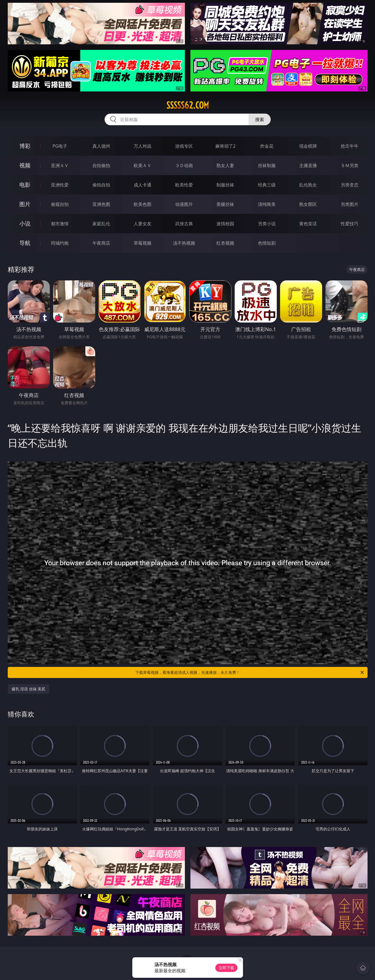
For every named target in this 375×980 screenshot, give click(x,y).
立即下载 (226, 968)
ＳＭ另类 (350, 165)
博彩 (25, 146)
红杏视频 (225, 243)
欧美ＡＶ (143, 165)
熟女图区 (308, 204)
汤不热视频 (184, 243)
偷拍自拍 (101, 185)
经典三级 (267, 185)
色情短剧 (267, 243)
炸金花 (267, 146)
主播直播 (308, 165)
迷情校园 (225, 224)
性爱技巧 (350, 224)
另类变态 (350, 185)
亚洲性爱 (60, 185)
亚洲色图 (101, 204)
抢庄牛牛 (350, 146)
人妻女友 (143, 224)
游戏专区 (184, 146)
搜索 (260, 119)
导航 (25, 243)
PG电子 (60, 146)
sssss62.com (188, 105)
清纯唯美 (267, 204)
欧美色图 (143, 204)
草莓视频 (143, 243)
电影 (25, 185)
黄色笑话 (308, 224)
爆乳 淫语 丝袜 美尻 (29, 689)
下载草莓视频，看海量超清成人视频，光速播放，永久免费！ (250, 672)
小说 (25, 223)
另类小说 (267, 224)
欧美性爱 (184, 185)
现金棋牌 (308, 146)
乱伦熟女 (308, 185)
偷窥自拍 (60, 204)
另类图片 (350, 204)
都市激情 (60, 224)
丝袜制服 (267, 165)
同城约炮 (60, 243)
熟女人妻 (225, 165)
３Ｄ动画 (184, 165)
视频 (25, 165)
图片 (25, 204)
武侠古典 (184, 224)
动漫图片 (184, 204)
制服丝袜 (225, 185)
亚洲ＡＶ (60, 165)
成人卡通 (143, 185)
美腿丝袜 (225, 204)
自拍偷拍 (101, 165)
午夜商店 (101, 243)
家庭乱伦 (101, 224)
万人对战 (143, 146)
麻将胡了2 (225, 146)
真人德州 (101, 146)
